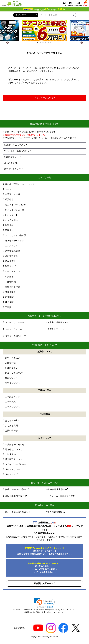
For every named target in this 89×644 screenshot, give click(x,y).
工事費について (12, 407)
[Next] (82, 43)
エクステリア (11, 246)
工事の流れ (10, 402)
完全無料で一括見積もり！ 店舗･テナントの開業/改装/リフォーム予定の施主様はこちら (44, 551)
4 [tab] (46, 44)
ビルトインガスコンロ (16, 205)
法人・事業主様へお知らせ (18, 512)
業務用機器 (10, 292)
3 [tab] (44, 44)
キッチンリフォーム (15, 322)
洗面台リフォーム (56, 329)
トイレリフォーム (14, 329)
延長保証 (9, 302)
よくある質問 (10, 163)
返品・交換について (15, 373)
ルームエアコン (12, 271)
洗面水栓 (9, 230)
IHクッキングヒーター (16, 210)
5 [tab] (49, 44)
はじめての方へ (12, 421)
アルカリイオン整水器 (16, 235)
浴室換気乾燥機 (12, 251)
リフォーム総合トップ (16, 336)
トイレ (8, 189)
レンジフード (11, 215)
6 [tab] (52, 44)
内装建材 (9, 297)
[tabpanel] (44, 30)
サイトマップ (11, 474)
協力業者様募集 (56, 512)
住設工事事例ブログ (16, 496)
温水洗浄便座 (11, 256)
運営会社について (12, 169)
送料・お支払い (12, 358)
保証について (11, 378)
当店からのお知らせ (15, 445)
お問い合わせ (11, 431)
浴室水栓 (9, 225)
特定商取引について (15, 459)
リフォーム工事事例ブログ (61, 496)
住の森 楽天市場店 (58, 489)
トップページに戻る (44, 98)
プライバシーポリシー (16, 464)
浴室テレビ (10, 266)
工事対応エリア (12, 397)
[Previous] (7, 43)
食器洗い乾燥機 (12, 194)
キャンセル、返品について (17, 151)
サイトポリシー (12, 469)
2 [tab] (41, 44)
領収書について (12, 383)
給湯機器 (9, 199)
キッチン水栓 (11, 220)
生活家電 (9, 277)
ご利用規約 (10, 454)
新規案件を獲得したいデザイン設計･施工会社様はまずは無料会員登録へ (44, 568)
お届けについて (11, 157)
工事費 (8, 307)
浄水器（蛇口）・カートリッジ (20, 184)
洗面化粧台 (10, 261)
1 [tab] (39, 44)
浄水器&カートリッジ (15, 241)
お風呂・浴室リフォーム (59, 322)
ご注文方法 (10, 363)
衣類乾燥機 (10, 282)
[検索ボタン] (73, 15)
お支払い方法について (15, 145)
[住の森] (14, 3)
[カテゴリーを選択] (26, 15)
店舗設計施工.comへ (44, 583)
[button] (44, 603)
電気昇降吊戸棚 (12, 287)
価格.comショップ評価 (17, 489)
